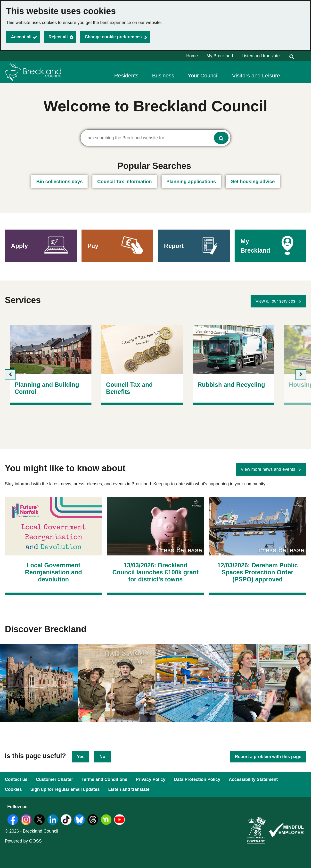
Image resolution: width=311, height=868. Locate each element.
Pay (93, 246)
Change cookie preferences (113, 37)
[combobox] (156, 138)
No (102, 757)
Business (163, 76)
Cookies (13, 789)
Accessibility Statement (253, 779)
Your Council (203, 76)
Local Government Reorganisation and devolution (53, 572)
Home (192, 56)
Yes (81, 757)
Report (174, 246)
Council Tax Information (125, 182)
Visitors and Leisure (256, 76)
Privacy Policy (151, 779)
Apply (19, 246)
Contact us (16, 779)
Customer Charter (54, 779)
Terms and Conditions (104, 779)
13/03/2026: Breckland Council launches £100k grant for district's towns (155, 572)
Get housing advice (253, 182)
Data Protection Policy (197, 779)
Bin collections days (59, 182)
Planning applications (191, 182)
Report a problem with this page (268, 757)
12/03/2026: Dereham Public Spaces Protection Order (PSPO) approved (258, 572)
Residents (126, 76)
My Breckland (220, 56)
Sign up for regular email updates (65, 789)
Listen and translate (261, 56)
